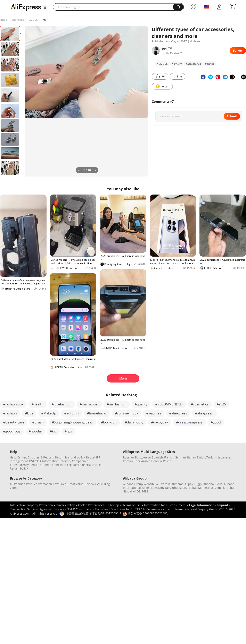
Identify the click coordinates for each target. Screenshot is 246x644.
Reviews (90, 484)
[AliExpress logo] (26, 7)
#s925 (221, 404)
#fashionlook (13, 404)
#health (38, 404)
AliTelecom (150, 488)
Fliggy (198, 484)
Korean (128, 461)
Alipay (189, 484)
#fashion (10, 413)
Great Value (75, 484)
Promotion (45, 484)
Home (3, 20)
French (169, 457)
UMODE (33, 20)
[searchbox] (114, 7)
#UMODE (162, 64)
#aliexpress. (204, 413)
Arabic (146, 461)
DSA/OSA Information (44, 461)
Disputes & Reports (41, 457)
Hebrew (157, 461)
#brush (38, 422)
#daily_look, (134, 422)
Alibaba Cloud (213, 484)
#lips (68, 431)
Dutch (201, 457)
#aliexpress (178, 413)
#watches (154, 413)
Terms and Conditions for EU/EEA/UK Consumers (128, 509)
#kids (29, 413)
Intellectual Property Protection (32, 505)
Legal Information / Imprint (209, 505)
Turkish (212, 457)
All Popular (17, 484)
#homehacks (97, 413)
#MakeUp (49, 413)
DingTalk (164, 488)
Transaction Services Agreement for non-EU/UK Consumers (51, 509)
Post (45, 20)
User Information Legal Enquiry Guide (191, 509)
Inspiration (18, 20)
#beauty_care (14, 422)
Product (31, 484)
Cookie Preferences (91, 505)
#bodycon (109, 422)
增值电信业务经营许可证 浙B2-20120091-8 (93, 513)
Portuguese (143, 457)
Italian (191, 457)
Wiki (100, 484)
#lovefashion (62, 404)
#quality (141, 404)
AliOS (137, 491)
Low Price (60, 484)
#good (216, 422)
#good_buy (12, 431)
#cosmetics (200, 404)
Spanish (157, 457)
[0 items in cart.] (233, 7)
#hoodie (35, 431)
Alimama (177, 484)
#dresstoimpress (189, 422)
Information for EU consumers (165, 505)
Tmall (220, 488)
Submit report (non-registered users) (65, 465)
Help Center (18, 457)
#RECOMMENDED (169, 404)
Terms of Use (132, 505)
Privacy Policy (65, 505)
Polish (167, 461)
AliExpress (163, 484)
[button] (45, 8)
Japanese (224, 457)
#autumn (72, 413)
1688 (145, 491)
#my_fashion (117, 404)
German (180, 457)
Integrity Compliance (74, 461)
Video (14, 488)
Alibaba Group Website (139, 484)
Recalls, (97, 465)
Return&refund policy (70, 457)
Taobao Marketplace (201, 488)
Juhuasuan (179, 488)
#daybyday (159, 422)
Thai (137, 461)
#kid (53, 431)
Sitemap (113, 505)
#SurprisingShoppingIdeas (72, 422)
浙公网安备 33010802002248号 (146, 513)
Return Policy (19, 468)
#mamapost (89, 404)
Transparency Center (24, 465)
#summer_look (127, 413)
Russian (128, 457)
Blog (107, 484)
